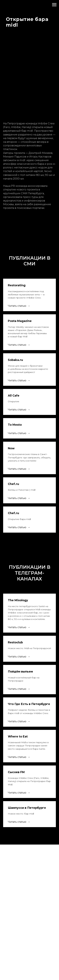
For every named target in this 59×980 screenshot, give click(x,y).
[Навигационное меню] (54, 5)
